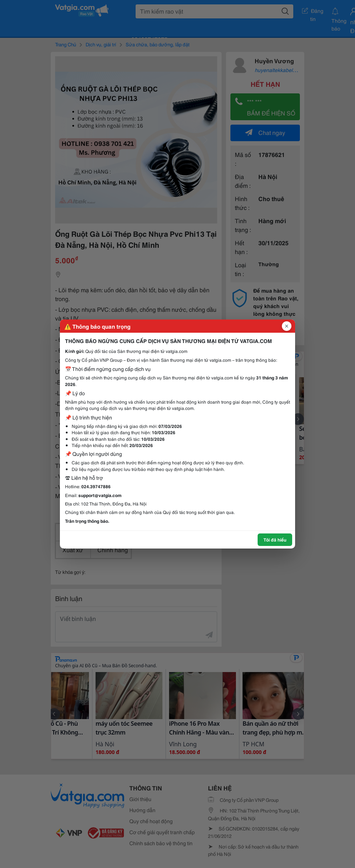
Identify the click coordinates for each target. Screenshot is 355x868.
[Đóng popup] (287, 326)
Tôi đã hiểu (275, 540)
